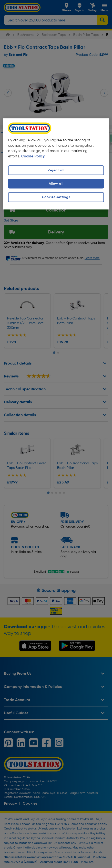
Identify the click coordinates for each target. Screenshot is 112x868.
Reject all (56, 170)
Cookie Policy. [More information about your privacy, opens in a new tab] (33, 156)
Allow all (56, 184)
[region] (56, 164)
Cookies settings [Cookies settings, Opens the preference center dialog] (56, 197)
